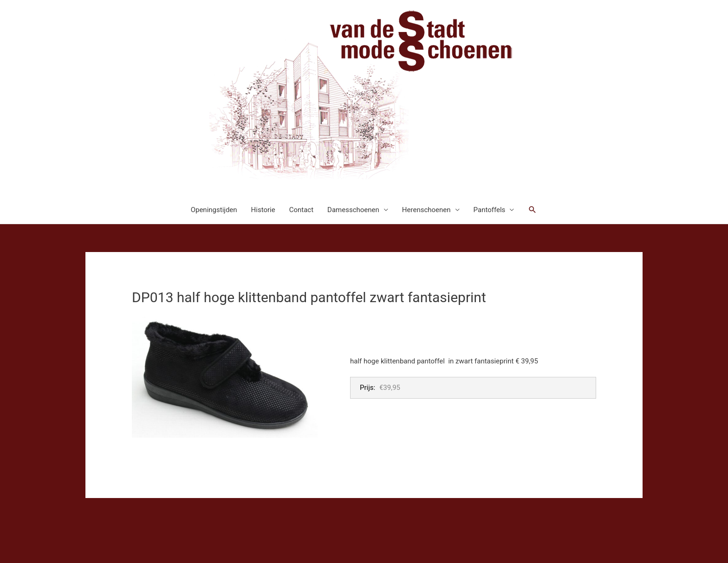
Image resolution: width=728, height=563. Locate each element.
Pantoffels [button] (490, 210)
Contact (301, 210)
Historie (263, 210)
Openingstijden (214, 210)
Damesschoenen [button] (353, 210)
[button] (533, 210)
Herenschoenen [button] (426, 210)
